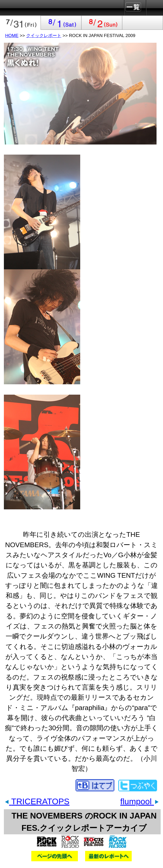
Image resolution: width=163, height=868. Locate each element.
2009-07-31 (20, 23)
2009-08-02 (102, 23)
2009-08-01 (61, 23)
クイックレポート (44, 35)
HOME (12, 35)
